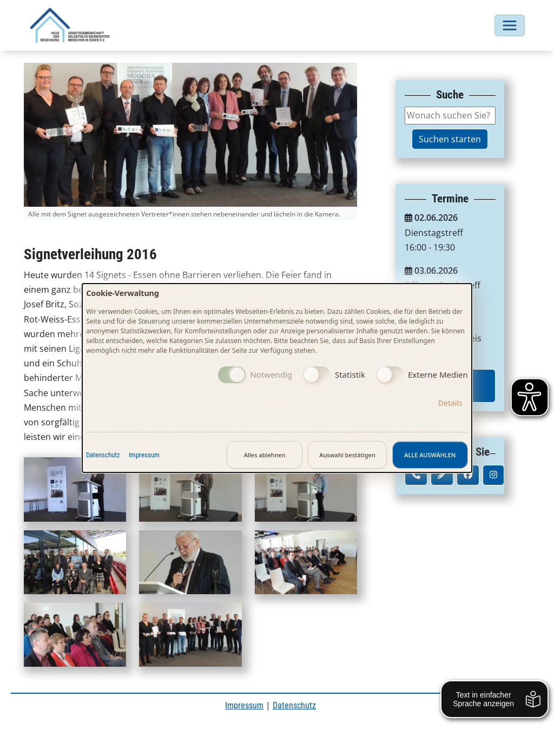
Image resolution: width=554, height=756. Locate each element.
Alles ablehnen (265, 455)
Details (450, 403)
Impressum (144, 455)
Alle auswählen (430, 455)
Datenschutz (103, 455)
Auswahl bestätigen (347, 455)
